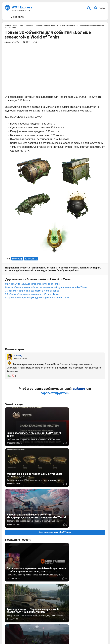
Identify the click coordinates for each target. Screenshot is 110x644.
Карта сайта (12, 638)
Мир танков (62, 614)
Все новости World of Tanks (55, 451)
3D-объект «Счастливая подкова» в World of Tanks (32, 294)
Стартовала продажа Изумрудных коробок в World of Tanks (37, 298)
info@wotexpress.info (29, 614)
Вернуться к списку (55, 555)
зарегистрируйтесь (55, 393)
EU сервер (17, 259)
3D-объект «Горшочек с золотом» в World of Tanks (32, 291)
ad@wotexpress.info (39, 617)
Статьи (59, 617)
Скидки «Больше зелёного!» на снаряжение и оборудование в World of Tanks (46, 287)
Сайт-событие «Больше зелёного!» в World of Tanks (32, 284)
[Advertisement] (55, 69)
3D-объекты (31, 259)
